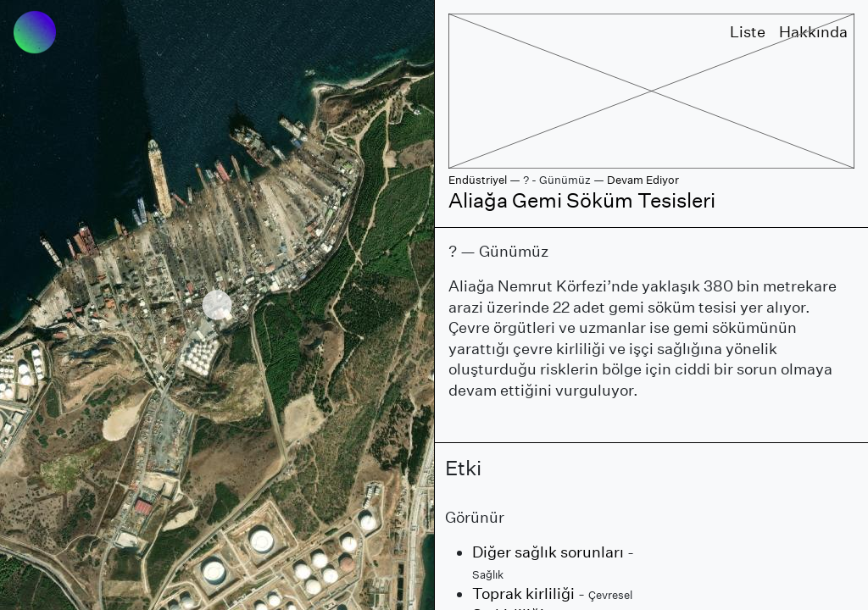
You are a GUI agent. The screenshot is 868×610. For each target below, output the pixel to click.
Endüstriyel (478, 180)
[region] (217, 305)
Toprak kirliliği (523, 593)
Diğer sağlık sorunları (548, 552)
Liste (748, 32)
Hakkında (813, 32)
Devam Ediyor (643, 180)
